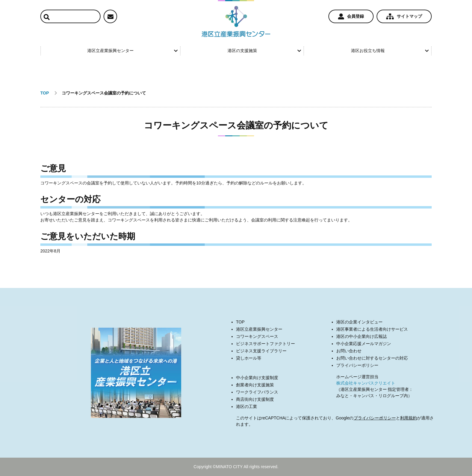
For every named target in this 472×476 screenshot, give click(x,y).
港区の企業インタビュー (359, 322)
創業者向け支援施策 (255, 385)
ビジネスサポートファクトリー (265, 344)
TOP (240, 322)
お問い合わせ (349, 351)
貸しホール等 (249, 358)
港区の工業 (247, 406)
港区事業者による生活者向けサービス (372, 329)
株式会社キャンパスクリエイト (366, 383)
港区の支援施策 (264, 51)
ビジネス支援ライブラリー (261, 351)
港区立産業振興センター (132, 51)
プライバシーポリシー (357, 365)
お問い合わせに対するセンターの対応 (372, 358)
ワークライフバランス (257, 392)
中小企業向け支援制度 (257, 378)
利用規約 (408, 418)
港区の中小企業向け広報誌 (362, 336)
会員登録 (351, 17)
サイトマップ (404, 17)
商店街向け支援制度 (255, 399)
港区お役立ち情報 (390, 51)
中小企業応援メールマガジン (364, 344)
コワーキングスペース (257, 336)
